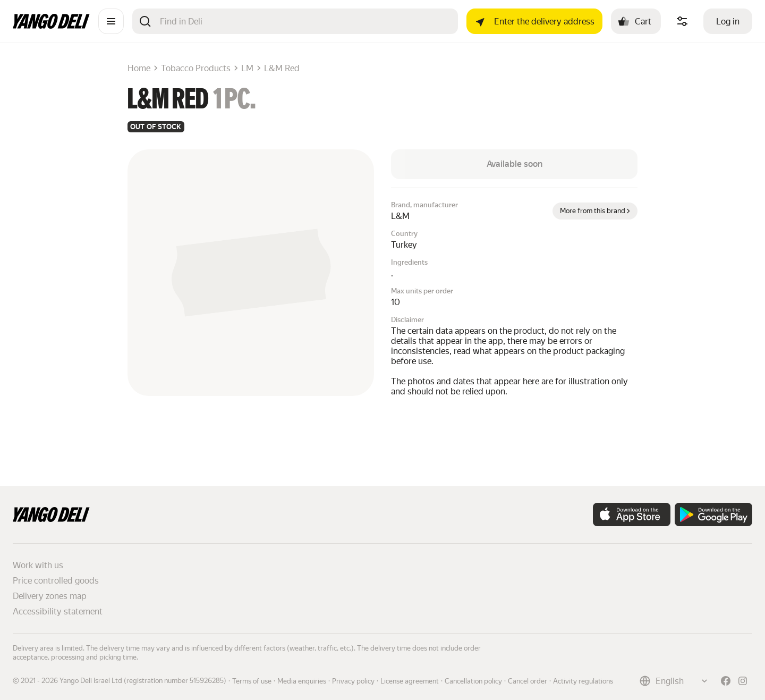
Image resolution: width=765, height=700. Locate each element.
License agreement (410, 681)
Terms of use (252, 681)
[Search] (305, 21)
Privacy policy (353, 681)
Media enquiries (302, 681)
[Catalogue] (111, 21)
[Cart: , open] (636, 21)
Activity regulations (583, 681)
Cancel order (528, 681)
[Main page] (51, 26)
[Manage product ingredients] (682, 21)
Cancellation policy (473, 681)
